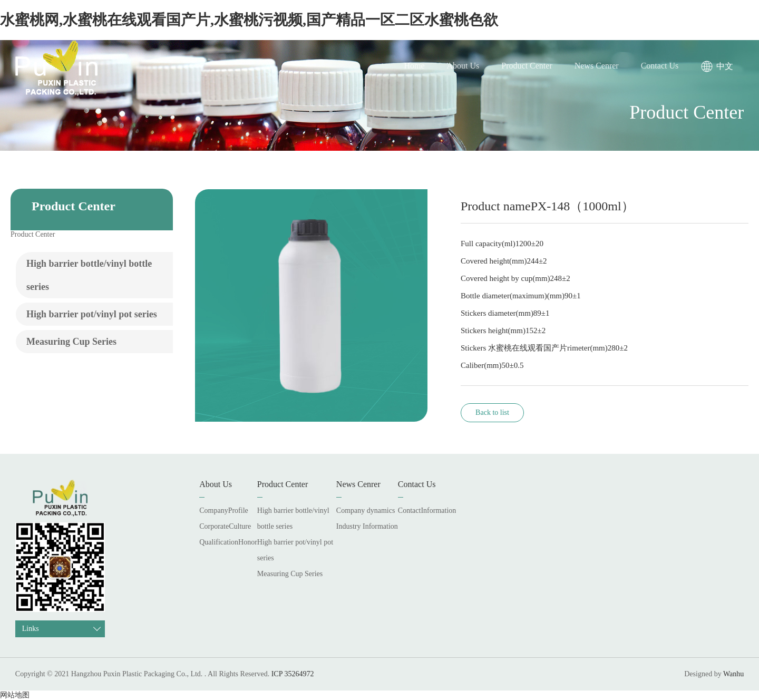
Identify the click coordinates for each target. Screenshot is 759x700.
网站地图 (15, 695)
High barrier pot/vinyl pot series (92, 314)
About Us (463, 66)
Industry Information (367, 526)
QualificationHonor (228, 542)
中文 (725, 66)
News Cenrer (597, 66)
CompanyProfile (224, 511)
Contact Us (660, 66)
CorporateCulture (225, 526)
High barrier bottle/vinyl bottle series (89, 275)
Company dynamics (366, 511)
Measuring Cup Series (71, 342)
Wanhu (733, 674)
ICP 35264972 (293, 674)
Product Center (527, 66)
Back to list (492, 412)
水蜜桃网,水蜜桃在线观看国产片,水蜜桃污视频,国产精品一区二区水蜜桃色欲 (249, 20)
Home (414, 66)
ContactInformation (427, 511)
